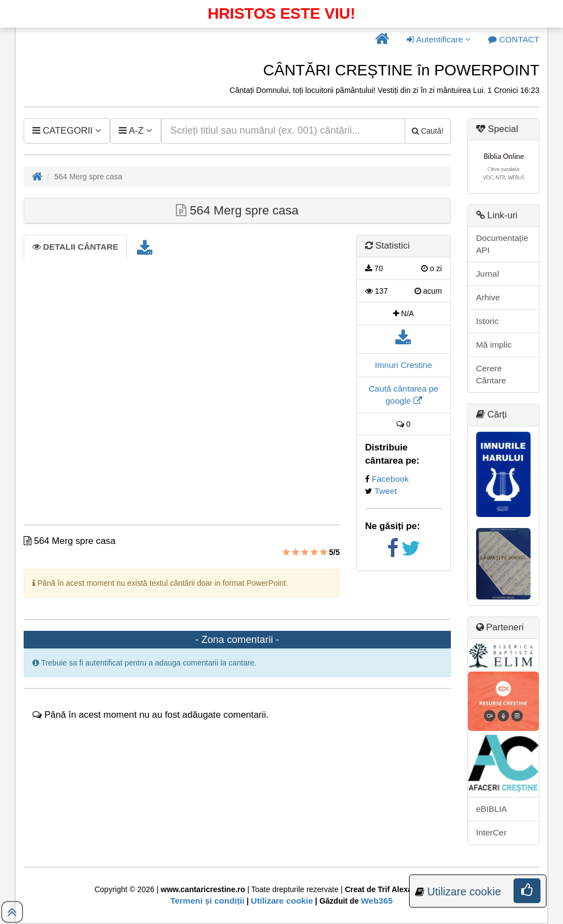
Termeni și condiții (208, 901)
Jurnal (488, 274)
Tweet (386, 491)
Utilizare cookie (282, 901)
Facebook (390, 479)
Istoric (487, 321)
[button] (382, 40)
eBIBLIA (492, 809)
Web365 (377, 901)
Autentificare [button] (439, 39)
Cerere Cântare (491, 374)
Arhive (488, 297)
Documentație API (502, 244)
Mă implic (494, 345)
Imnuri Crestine (404, 365)
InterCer (492, 832)
